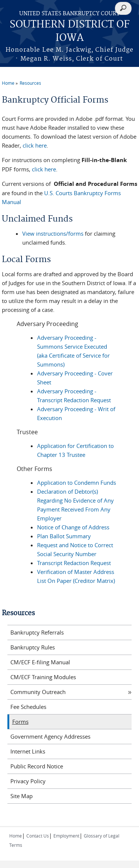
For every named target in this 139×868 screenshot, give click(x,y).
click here (35, 145)
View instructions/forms (53, 233)
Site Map (21, 796)
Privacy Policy (28, 781)
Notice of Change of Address (73, 527)
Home (8, 83)
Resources (30, 83)
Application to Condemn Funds (77, 483)
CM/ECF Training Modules (43, 677)
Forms (20, 722)
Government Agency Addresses (50, 736)
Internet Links (28, 751)
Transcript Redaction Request (74, 563)
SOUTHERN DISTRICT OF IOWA (70, 31)
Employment (66, 836)
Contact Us (38, 836)
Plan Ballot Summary (64, 536)
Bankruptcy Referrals (37, 632)
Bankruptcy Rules (33, 647)
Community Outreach (38, 692)
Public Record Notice (37, 766)
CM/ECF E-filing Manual (40, 662)
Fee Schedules (28, 707)
